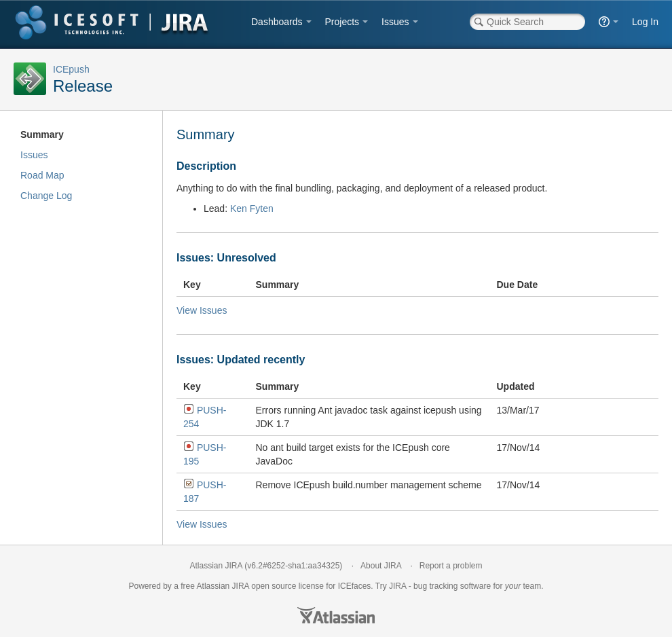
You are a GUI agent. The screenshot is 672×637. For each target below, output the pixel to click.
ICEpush (71, 69)
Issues (395, 22)
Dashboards (277, 22)
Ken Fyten (252, 208)
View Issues (202, 310)
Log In (645, 22)
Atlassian (336, 615)
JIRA (241, 586)
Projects (342, 22)
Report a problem (451, 566)
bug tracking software (452, 586)
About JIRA (381, 566)
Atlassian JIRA (216, 566)
